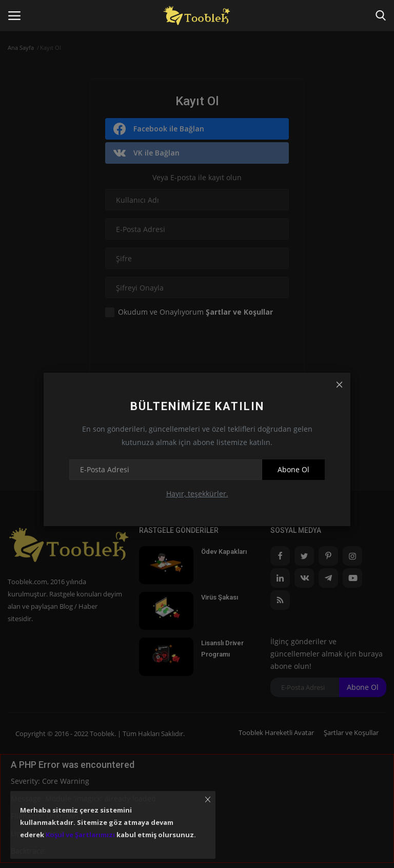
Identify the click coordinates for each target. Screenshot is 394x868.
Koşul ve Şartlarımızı (80, 835)
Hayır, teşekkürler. (197, 494)
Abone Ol (293, 469)
